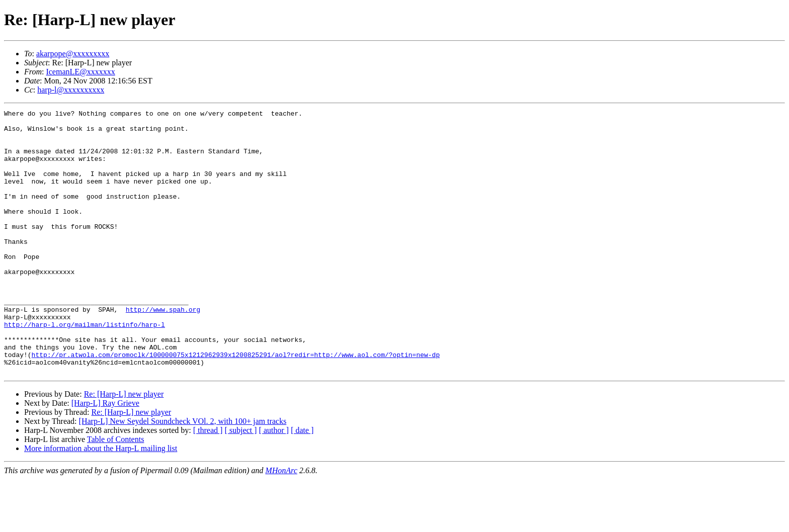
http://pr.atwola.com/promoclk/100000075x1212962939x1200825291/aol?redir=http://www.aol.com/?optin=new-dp (236, 404)
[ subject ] (241, 483)
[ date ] (302, 483)
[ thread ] (208, 483)
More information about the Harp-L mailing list (101, 501)
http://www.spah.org (163, 350)
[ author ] (274, 483)
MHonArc (281, 523)
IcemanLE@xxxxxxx (80, 72)
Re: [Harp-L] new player (124, 447)
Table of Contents (116, 492)
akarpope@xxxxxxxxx (73, 54)
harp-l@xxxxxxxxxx (71, 90)
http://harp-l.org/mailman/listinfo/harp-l (85, 368)
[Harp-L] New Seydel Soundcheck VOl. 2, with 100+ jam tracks (183, 474)
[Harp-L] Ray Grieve (105, 456)
